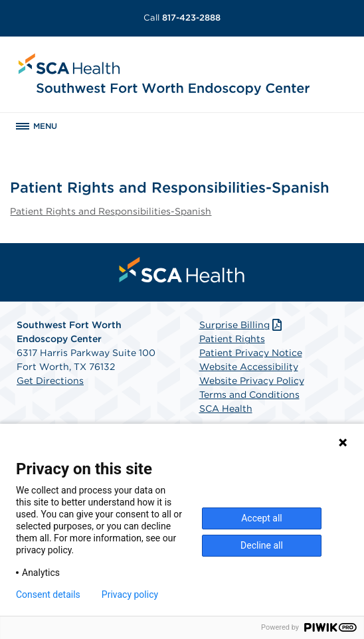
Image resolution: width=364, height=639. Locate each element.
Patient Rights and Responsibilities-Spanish (111, 211)
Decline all (262, 545)
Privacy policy (130, 594)
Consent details (48, 594)
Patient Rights (232, 339)
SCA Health (226, 409)
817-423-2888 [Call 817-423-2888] (182, 18)
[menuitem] (182, 270)
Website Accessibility (249, 367)
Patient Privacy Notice (251, 353)
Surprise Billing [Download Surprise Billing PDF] (242, 325)
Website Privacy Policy (252, 381)
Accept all (262, 518)
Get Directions (50, 381)
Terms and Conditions (249, 395)
